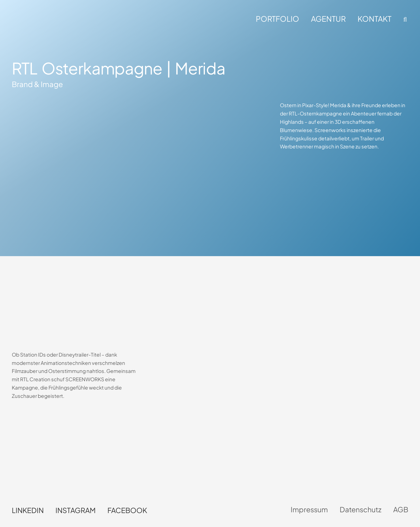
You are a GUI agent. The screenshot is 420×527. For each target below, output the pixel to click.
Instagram (76, 510)
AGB (401, 509)
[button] (404, 19)
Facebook (127, 510)
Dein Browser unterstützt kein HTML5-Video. (59, 303)
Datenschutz (361, 509)
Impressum (309, 509)
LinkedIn (28, 510)
